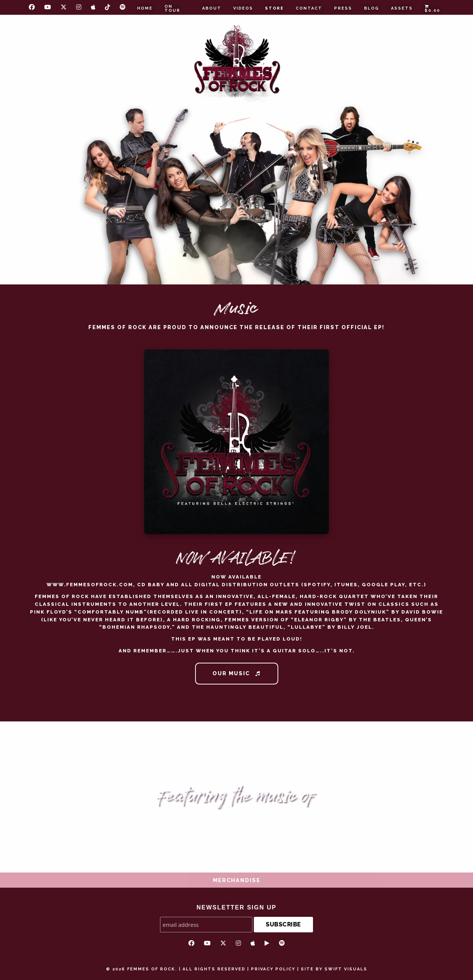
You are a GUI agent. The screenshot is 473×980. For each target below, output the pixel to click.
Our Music (236, 673)
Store (274, 8)
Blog (372, 8)
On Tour (172, 8)
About (212, 8)
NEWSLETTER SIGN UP (236, 907)
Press (343, 8)
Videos (243, 8)
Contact (309, 8)
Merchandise (237, 880)
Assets (402, 8)
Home (145, 8)
